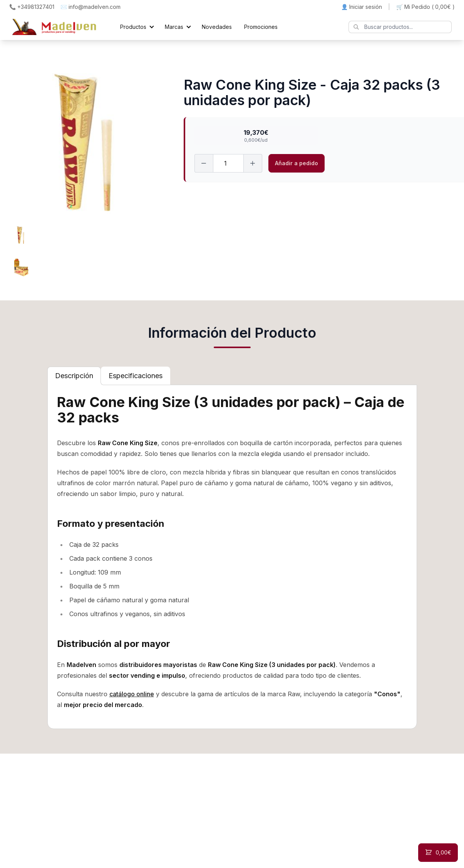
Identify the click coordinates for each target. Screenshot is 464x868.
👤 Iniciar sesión (362, 7)
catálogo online (132, 694)
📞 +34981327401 (32, 7)
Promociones (261, 27)
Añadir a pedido (296, 163)
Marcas (174, 27)
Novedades (217, 27)
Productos (133, 27)
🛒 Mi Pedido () (425, 7)
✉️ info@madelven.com (90, 7)
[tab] (74, 376)
